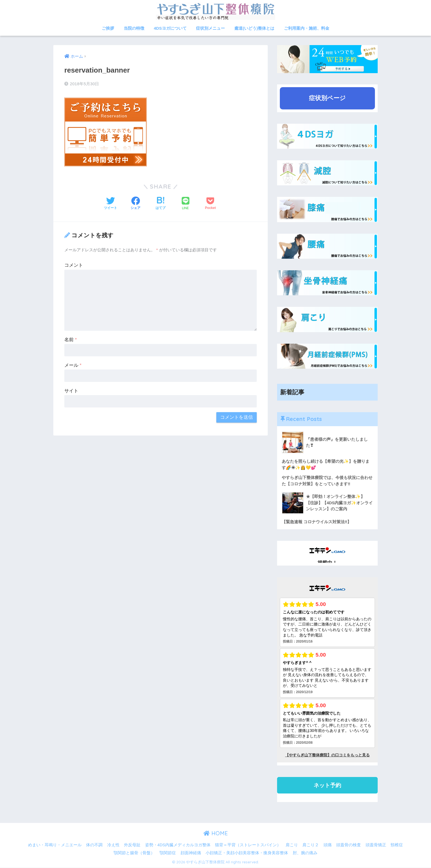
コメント (74, 265)
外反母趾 (132, 845)
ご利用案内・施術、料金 (307, 28)
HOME (216, 833)
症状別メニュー (210, 28)
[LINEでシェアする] (186, 204)
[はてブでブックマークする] (161, 204)
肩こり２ (311, 845)
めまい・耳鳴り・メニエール (55, 845)
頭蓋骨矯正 (376, 845)
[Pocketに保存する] (210, 204)
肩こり (292, 845)
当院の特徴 (134, 28)
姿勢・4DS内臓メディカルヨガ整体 (178, 845)
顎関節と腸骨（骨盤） (134, 853)
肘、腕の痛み (305, 853)
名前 (71, 340)
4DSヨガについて (170, 28)
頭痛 (328, 845)
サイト (71, 391)
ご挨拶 (108, 28)
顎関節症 (168, 853)
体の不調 (94, 845)
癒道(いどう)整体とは (254, 28)
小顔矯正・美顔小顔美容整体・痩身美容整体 (247, 853)
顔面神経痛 (191, 853)
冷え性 (113, 845)
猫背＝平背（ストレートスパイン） (248, 845)
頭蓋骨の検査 (349, 845)
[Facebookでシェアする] (136, 204)
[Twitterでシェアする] (110, 204)
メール (73, 365)
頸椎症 (397, 845)
